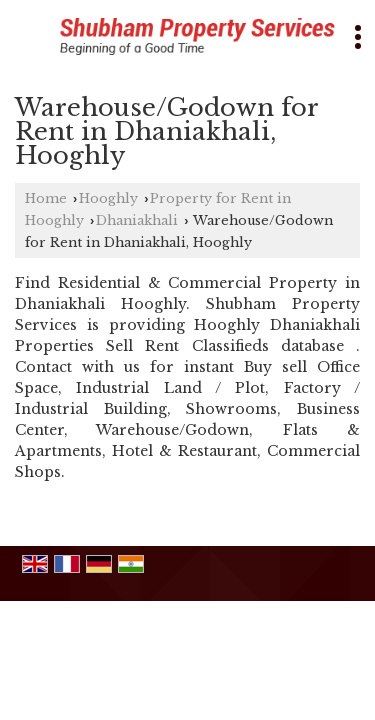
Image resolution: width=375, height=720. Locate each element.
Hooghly (108, 198)
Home (46, 198)
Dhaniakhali (137, 220)
